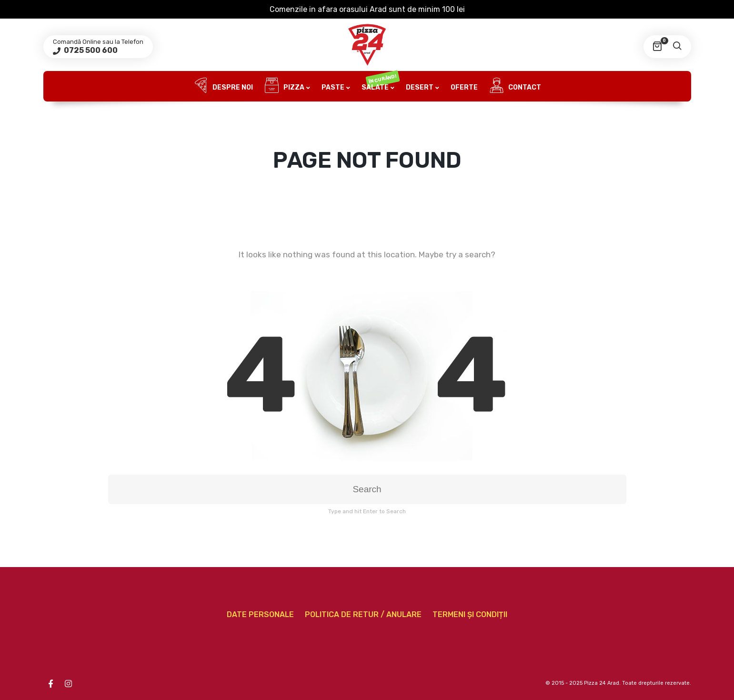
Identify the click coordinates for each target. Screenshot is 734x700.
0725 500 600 (90, 50)
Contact (515, 86)
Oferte (464, 87)
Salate (380, 82)
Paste (333, 87)
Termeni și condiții (470, 614)
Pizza (284, 86)
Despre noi (223, 86)
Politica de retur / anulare (363, 614)
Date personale (260, 614)
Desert (420, 87)
